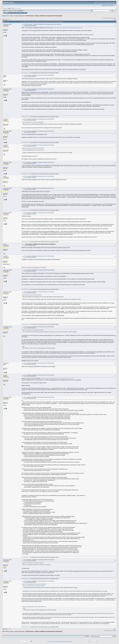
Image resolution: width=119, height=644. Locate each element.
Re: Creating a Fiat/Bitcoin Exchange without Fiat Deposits (39, 75)
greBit (5, 176)
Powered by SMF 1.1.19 (52, 642)
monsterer (6, 119)
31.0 (19, 11)
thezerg (5, 375)
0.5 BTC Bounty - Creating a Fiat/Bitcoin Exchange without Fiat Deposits (44, 16)
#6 (115, 146)
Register (21, 13)
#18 (115, 398)
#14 (115, 292)
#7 (115, 163)
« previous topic (106, 18)
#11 (115, 245)
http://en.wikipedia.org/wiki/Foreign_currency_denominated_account (57, 379)
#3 (115, 90)
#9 (115, 189)
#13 (115, 271)
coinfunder (6, 363)
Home (6, 13)
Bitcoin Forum (6, 16)
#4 (115, 120)
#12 (115, 257)
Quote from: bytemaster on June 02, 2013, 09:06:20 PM (33, 122)
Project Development (19, 16)
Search (14, 13)
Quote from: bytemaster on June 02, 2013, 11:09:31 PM (33, 148)
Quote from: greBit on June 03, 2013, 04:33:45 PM (32, 295)
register (19, 8)
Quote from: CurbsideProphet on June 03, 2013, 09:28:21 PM (34, 584)
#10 (115, 213)
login (15, 8)
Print (114, 20)
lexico (5, 75)
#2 (115, 76)
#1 (115, 25)
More (25, 13)
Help (10, 13)
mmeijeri (5, 256)
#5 (115, 132)
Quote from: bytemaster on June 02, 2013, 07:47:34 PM (33, 330)
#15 (115, 327)
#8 (115, 177)
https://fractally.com (25, 73)
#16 (115, 364)
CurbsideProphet (8, 327)
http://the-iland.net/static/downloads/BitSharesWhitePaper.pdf (67, 28)
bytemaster (6, 24)
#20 (115, 582)
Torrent (21, 11)
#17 (115, 376)
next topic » (113, 18)
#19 (115, 560)
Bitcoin (12, 16)
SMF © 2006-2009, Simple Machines (65, 642)
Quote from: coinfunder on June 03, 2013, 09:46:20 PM (33, 563)
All (10, 20)
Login (17, 13)
